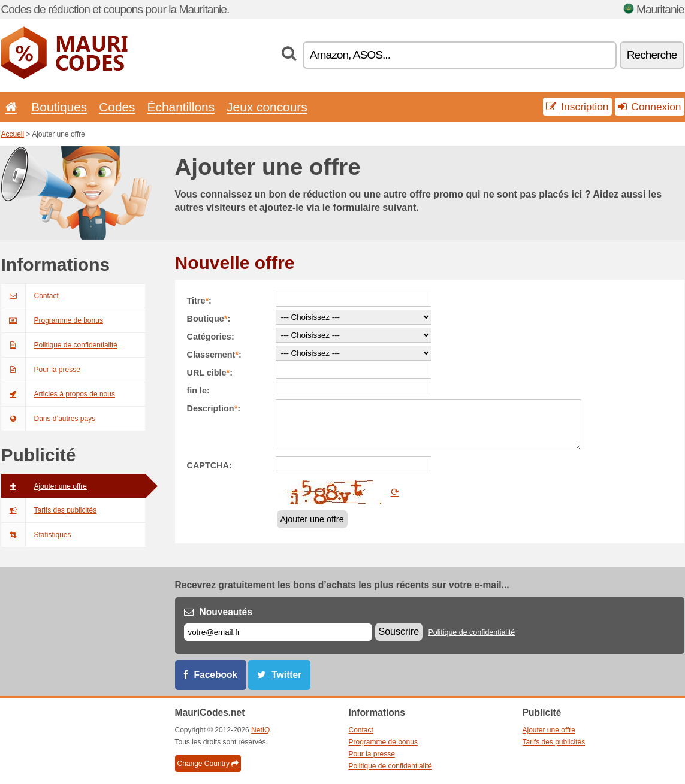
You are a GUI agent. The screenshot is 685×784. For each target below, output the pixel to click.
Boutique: (209, 319)
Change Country (208, 764)
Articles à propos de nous (58, 394)
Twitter (286, 675)
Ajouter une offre (44, 486)
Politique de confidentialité (59, 345)
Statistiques (36, 535)
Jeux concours (267, 107)
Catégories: (211, 337)
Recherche (652, 55)
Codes (117, 107)
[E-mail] (278, 632)
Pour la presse (41, 370)
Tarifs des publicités (49, 510)
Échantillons (181, 107)
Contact (30, 296)
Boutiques (59, 107)
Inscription (577, 107)
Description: (214, 408)
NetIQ (260, 730)
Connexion (650, 107)
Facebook (216, 675)
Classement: (214, 355)
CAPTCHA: (209, 465)
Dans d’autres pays (49, 419)
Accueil (13, 134)
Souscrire (399, 632)
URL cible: (210, 373)
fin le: (198, 391)
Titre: (199, 301)
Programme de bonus (52, 320)
